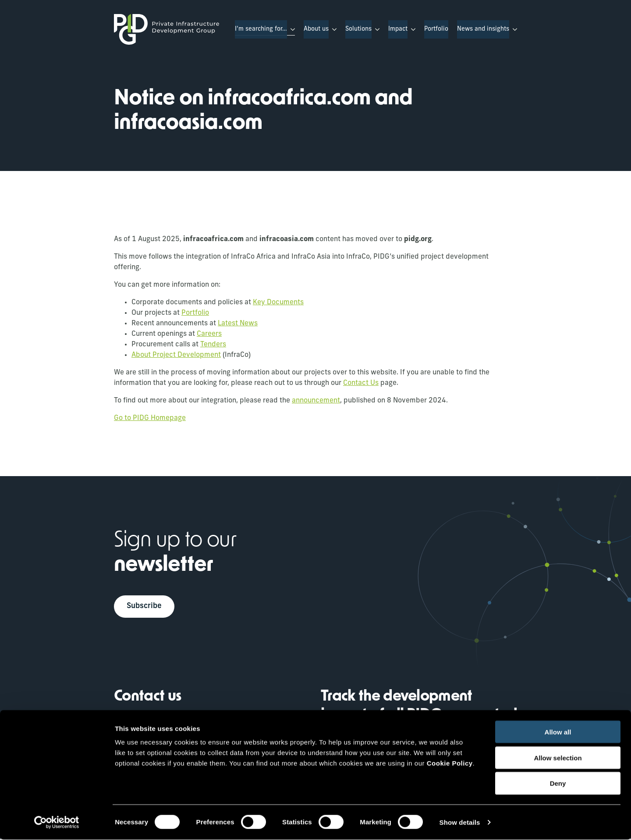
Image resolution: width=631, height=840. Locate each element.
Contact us (148, 698)
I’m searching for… (261, 29)
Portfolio (436, 29)
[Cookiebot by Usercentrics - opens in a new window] (57, 823)
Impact (398, 29)
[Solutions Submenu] (376, 29)
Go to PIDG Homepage (150, 418)
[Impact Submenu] (411, 29)
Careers (209, 334)
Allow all (558, 732)
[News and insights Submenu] (513, 29)
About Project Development (176, 355)
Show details (460, 823)
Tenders (213, 345)
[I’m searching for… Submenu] (291, 29)
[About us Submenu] (333, 29)
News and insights (483, 29)
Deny (558, 784)
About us (316, 29)
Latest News (238, 324)
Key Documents (278, 303)
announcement (316, 401)
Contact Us (361, 383)
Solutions (358, 29)
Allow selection (558, 758)
